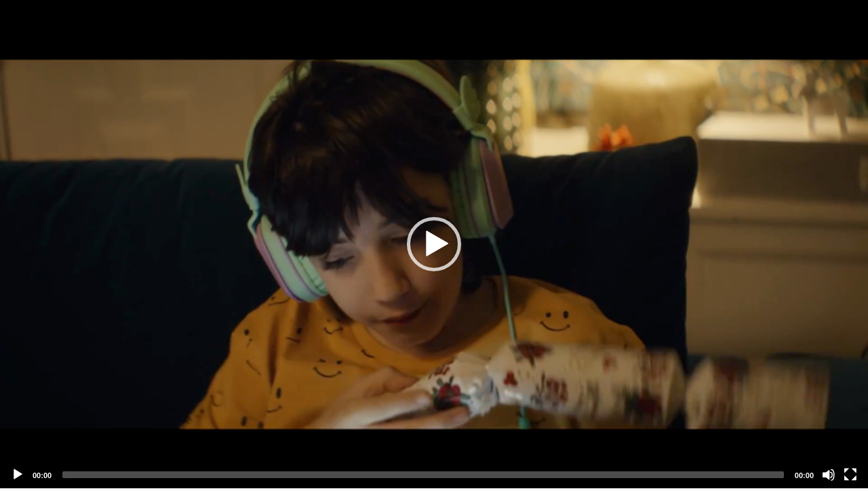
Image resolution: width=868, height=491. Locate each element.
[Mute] (829, 475)
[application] (434, 244)
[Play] (18, 475)
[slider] (423, 475)
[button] (434, 244)
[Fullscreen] (850, 475)
